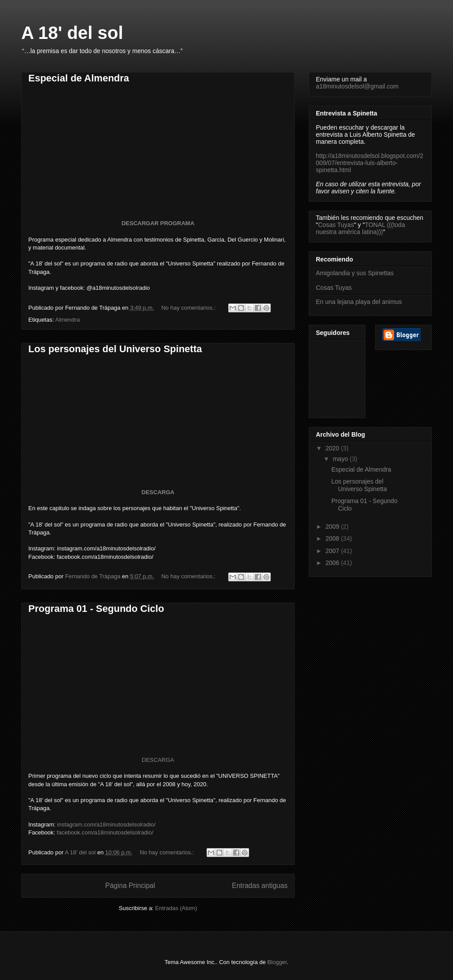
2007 (333, 551)
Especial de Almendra (79, 78)
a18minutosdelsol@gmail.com (357, 86)
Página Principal (130, 886)
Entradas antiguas (260, 886)
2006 (333, 563)
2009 (333, 527)
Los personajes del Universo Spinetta (115, 349)
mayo (341, 459)
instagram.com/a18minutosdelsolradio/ (106, 824)
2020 (333, 448)
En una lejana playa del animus (359, 302)
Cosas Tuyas (336, 225)
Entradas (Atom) (176, 908)
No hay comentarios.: (189, 308)
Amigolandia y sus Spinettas (355, 273)
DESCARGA (158, 492)
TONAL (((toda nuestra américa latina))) (361, 228)
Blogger (277, 962)
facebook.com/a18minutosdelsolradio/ (105, 832)
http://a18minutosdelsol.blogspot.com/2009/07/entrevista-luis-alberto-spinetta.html (370, 163)
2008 (333, 538)
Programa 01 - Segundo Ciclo (96, 609)
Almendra (68, 320)
